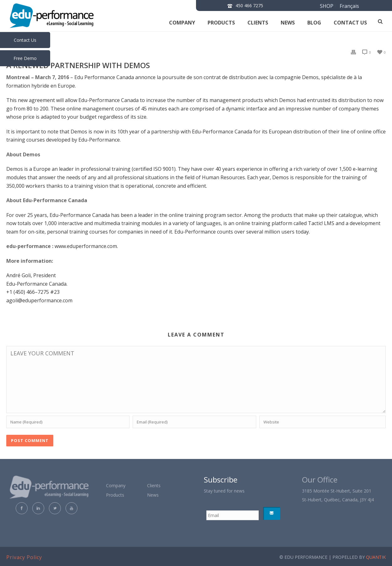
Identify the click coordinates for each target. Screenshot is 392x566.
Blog (314, 23)
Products (221, 23)
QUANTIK (376, 557)
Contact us (350, 23)
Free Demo (25, 58)
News (288, 23)
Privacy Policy (24, 557)
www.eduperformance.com (86, 246)
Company (182, 23)
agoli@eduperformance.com (39, 300)
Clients (258, 23)
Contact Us (25, 40)
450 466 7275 (249, 5)
